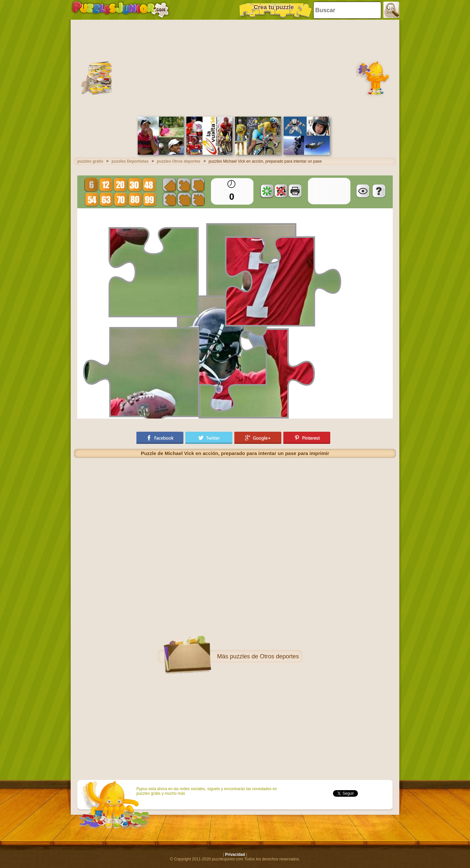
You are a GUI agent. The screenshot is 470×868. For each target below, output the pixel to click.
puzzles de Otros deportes (264, 656)
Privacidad (235, 855)
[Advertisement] (235, 67)
